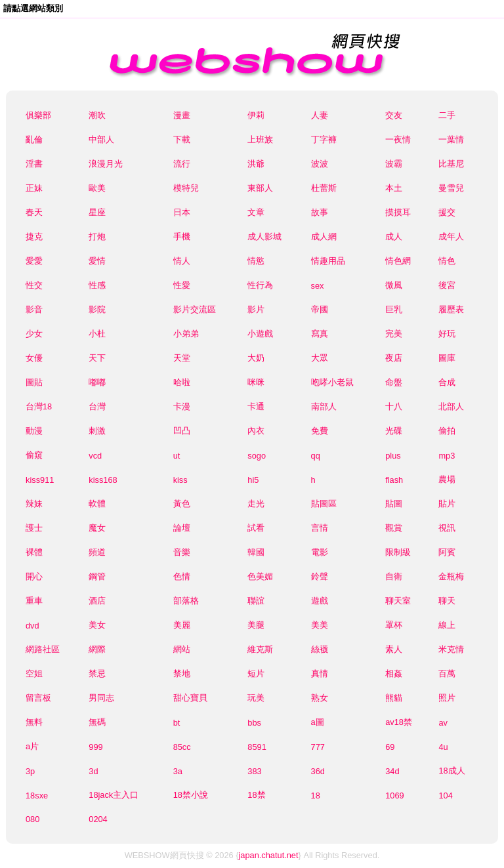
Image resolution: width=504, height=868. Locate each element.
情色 (447, 261)
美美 (320, 625)
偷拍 (447, 431)
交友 (394, 115)
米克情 (451, 649)
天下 (97, 358)
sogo (257, 456)
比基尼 (451, 164)
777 (318, 747)
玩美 (256, 698)
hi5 (253, 480)
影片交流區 (195, 309)
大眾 (320, 358)
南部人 (324, 406)
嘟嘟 (97, 382)
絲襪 (320, 649)
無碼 (97, 722)
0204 (98, 819)
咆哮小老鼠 (332, 382)
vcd (95, 456)
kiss (180, 480)
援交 (447, 212)
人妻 (320, 115)
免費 (320, 431)
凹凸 (182, 431)
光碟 (394, 431)
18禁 (256, 795)
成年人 (451, 237)
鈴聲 (320, 576)
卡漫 (182, 406)
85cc (182, 747)
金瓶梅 (451, 576)
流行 (182, 164)
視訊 (447, 528)
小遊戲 (260, 334)
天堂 (182, 358)
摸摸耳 (398, 212)
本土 (394, 188)
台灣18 (39, 406)
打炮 (97, 237)
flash (394, 480)
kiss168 (103, 480)
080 (32, 819)
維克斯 (260, 649)
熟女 (320, 698)
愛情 (97, 261)
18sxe (37, 796)
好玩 (447, 334)
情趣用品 (328, 261)
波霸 (394, 164)
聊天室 (398, 601)
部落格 (186, 601)
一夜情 (398, 139)
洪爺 (256, 164)
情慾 (256, 261)
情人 (182, 261)
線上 (447, 625)
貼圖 (394, 504)
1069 (394, 796)
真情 (320, 673)
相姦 (394, 673)
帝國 (320, 309)
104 (445, 796)
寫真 (320, 334)
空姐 (34, 673)
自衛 (394, 576)
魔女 (97, 528)
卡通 (256, 406)
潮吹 (97, 115)
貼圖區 (324, 504)
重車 (34, 601)
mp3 (447, 456)
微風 (394, 285)
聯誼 (256, 601)
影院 (97, 309)
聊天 (447, 601)
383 (254, 771)
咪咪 (256, 382)
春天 (34, 212)
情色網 (398, 261)
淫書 (34, 164)
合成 (447, 382)
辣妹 (34, 504)
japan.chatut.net (268, 855)
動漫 (34, 431)
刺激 (97, 431)
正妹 (34, 188)
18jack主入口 (114, 795)
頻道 (97, 552)
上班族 (260, 139)
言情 (320, 528)
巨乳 (394, 309)
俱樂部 (38, 115)
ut (177, 456)
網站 (182, 649)
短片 (256, 673)
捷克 (34, 237)
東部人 (260, 188)
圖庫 (447, 358)
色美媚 (260, 576)
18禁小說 (191, 795)
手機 (182, 237)
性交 (34, 285)
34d (392, 771)
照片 (447, 698)
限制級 (398, 552)
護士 (34, 528)
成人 (394, 237)
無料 (34, 722)
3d (93, 771)
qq (316, 456)
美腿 (256, 625)
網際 (97, 649)
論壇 (182, 528)
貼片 (447, 504)
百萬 (447, 673)
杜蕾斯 (324, 188)
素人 (394, 649)
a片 (32, 746)
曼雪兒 (451, 188)
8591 (257, 747)
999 (95, 747)
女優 (34, 358)
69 (390, 747)
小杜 (97, 334)
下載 (182, 139)
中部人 (101, 139)
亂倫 (34, 139)
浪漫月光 (106, 164)
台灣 (97, 406)
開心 (34, 576)
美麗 (182, 625)
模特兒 (186, 188)
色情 (182, 576)
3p (30, 771)
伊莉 (256, 115)
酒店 (97, 601)
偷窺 (34, 455)
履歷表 (451, 309)
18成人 (451, 771)
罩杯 (394, 625)
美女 (97, 625)
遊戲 (320, 601)
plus (393, 456)
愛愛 (34, 261)
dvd (32, 626)
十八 (394, 406)
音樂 (182, 552)
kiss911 (40, 480)
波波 (320, 164)
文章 (256, 212)
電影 (320, 552)
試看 (256, 528)
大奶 (256, 358)
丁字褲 (324, 139)
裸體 (34, 552)
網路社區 (43, 649)
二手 (447, 115)
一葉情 (451, 139)
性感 (97, 285)
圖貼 (34, 382)
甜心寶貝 (190, 698)
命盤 (394, 382)
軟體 (97, 504)
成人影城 (264, 237)
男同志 (101, 698)
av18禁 (399, 722)
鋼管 (97, 576)
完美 (394, 334)
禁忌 (97, 673)
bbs (254, 723)
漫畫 (182, 115)
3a (178, 771)
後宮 (447, 285)
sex (318, 286)
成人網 (324, 237)
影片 (256, 309)
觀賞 (394, 528)
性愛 (182, 285)
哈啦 (182, 382)
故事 (320, 212)
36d (318, 771)
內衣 (256, 431)
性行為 (260, 285)
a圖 (318, 722)
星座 (97, 212)
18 (316, 796)
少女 (34, 334)
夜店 (394, 358)
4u (443, 747)
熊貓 (394, 698)
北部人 (451, 406)
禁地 (182, 673)
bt (177, 723)
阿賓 (447, 552)
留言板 (38, 698)
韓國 (256, 552)
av (443, 723)
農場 (447, 479)
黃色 (182, 504)
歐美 (97, 188)
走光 (256, 504)
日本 (182, 212)
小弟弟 (186, 334)
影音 (34, 309)
